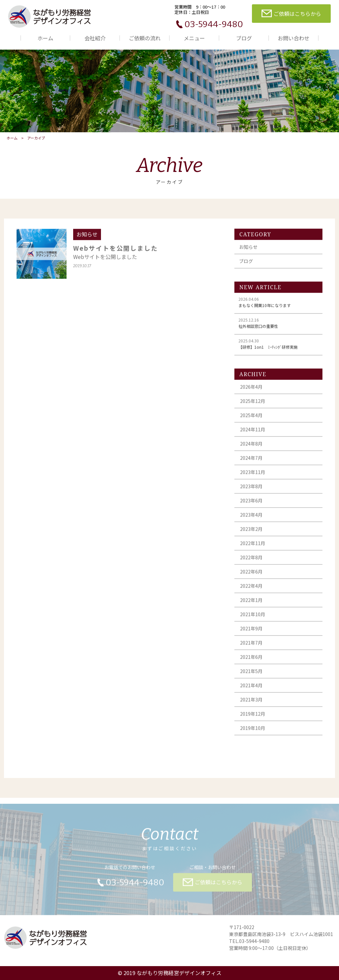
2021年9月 (251, 632)
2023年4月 (251, 518)
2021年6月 (251, 660)
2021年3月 (251, 703)
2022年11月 (253, 546)
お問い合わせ (294, 38)
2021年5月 (251, 674)
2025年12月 (253, 404)
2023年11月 (253, 475)
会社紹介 (95, 38)
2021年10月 (253, 617)
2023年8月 (251, 489)
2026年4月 (251, 390)
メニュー (194, 38)
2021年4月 (251, 688)
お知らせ (248, 250)
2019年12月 (253, 717)
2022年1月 (251, 603)
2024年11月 (253, 432)
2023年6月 (251, 504)
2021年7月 (251, 646)
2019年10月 (253, 731)
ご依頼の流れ (145, 38)
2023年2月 (251, 532)
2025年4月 (251, 418)
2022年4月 (251, 589)
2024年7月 (251, 461)
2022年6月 (251, 575)
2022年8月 (251, 560)
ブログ (244, 38)
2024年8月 (251, 447)
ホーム (45, 38)
